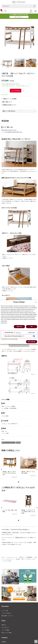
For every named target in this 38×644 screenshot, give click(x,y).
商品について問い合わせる (9, 111)
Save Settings (32, 342)
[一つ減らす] (8, 92)
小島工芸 (18, 443)
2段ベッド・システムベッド (9, 443)
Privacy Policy (4, 323)
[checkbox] (33, 336)
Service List (18, 333)
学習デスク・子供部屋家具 (26, 557)
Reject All (19, 327)
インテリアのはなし (6, 613)
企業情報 (4, 642)
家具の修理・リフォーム (7, 616)
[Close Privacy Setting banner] (36, 302)
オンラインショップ (12, 557)
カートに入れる (16, 91)
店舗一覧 (4, 625)
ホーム (3, 557)
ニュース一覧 (5, 611)
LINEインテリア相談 (6, 633)
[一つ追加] (8, 90)
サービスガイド (5, 627)
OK (32, 327)
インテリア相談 (5, 630)
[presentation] (1, 64)
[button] (18, 482)
